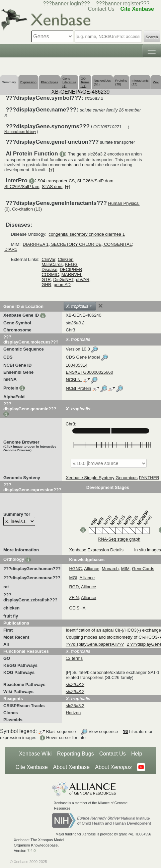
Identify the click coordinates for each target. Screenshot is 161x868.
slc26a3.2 (75, 706)
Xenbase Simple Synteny (90, 478)
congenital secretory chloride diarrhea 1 (87, 234)
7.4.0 (32, 851)
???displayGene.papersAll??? (95, 644)
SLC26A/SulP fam (22, 187)
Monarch (110, 569)
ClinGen (65, 259)
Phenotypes (50, 82)
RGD (74, 587)
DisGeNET (63, 280)
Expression (28, 82)
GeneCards (143, 569)
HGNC (75, 569)
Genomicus (127, 478)
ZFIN (74, 598)
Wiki (156, 82)
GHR (46, 285)
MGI (73, 578)
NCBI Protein (78, 388)
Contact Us (113, 754)
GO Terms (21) (85, 82)
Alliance (92, 569)
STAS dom (52, 187)
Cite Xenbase (32, 767)
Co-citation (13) (27, 209)
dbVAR (83, 280)
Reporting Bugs (75, 754)
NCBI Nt (74, 380)
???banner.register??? (123, 4)
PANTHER (149, 478)
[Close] (100, 306)
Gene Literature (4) (69, 82)
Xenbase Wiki (35, 754)
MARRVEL (72, 275)
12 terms (74, 658)
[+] (51, 170)
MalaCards (52, 264)
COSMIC (50, 275)
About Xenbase (71, 767)
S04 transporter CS (56, 181)
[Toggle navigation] (152, 51)
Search (152, 37)
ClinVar (48, 259)
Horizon (73, 713)
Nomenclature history (20, 132)
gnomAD (62, 285)
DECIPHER (71, 269)
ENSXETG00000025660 (89, 372)
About (113, 767)
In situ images (148, 550)
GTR (46, 280)
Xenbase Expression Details (96, 550)
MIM (125, 569)
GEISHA (77, 608)
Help (137, 754)
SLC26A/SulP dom (95, 181)
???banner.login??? (66, 4)
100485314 (76, 365)
